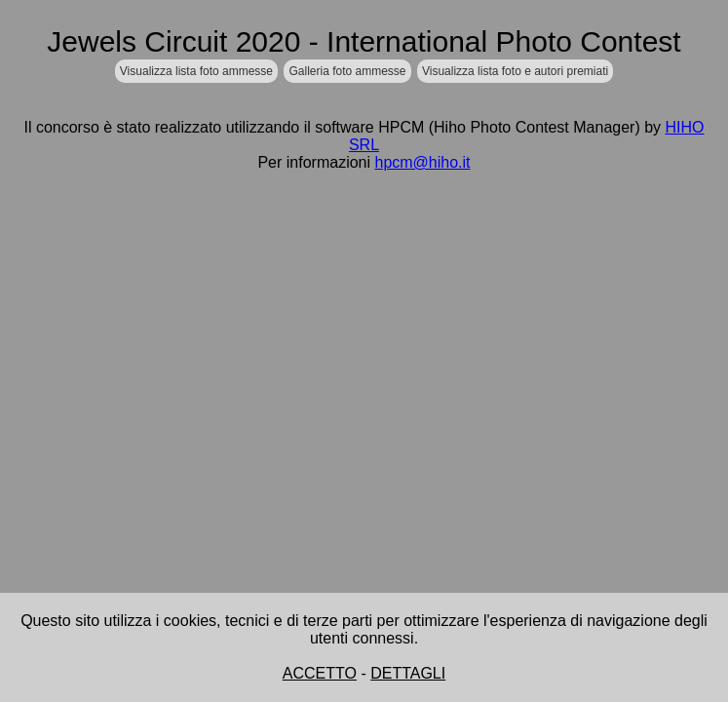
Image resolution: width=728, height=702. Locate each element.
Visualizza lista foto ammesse (196, 71)
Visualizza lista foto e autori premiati (515, 71)
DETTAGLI (408, 673)
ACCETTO (320, 673)
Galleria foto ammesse (347, 71)
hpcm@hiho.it (422, 162)
